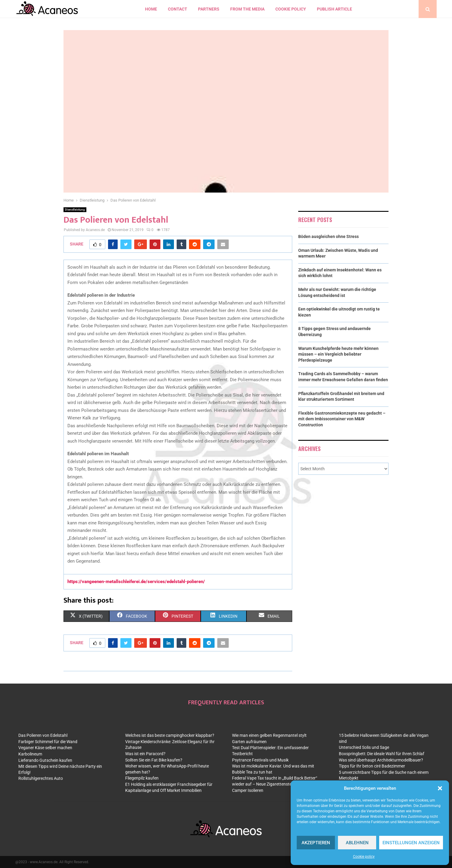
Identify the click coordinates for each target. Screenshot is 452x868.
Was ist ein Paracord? (145, 754)
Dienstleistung (75, 210)
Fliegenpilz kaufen (142, 778)
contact (178, 9)
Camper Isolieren (248, 790)
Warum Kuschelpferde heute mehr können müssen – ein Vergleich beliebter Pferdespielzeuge (338, 354)
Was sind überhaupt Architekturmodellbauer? (381, 760)
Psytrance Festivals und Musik (260, 760)
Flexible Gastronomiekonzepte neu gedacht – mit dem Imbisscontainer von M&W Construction (342, 419)
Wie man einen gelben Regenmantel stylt (269, 735)
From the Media (247, 9)
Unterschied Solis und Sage (364, 747)
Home (151, 9)
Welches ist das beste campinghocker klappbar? (170, 735)
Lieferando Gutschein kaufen (45, 760)
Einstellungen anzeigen (411, 843)
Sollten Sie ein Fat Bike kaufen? (154, 760)
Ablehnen (357, 843)
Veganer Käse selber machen (45, 748)
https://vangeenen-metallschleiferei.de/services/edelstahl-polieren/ (136, 582)
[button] (440, 788)
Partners (209, 9)
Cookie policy (364, 857)
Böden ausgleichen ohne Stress (328, 236)
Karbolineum (30, 754)
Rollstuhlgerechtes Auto (41, 778)
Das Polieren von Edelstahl (43, 735)
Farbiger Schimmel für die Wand (48, 742)
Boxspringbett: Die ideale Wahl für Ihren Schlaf (382, 754)
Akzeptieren (316, 843)
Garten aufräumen (249, 742)
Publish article (334, 9)
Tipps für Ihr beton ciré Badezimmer (372, 766)
